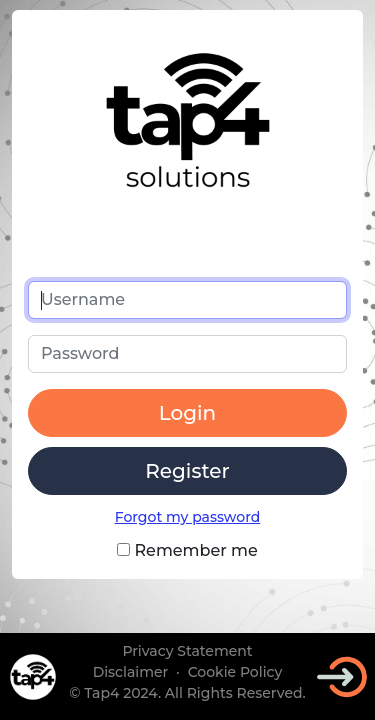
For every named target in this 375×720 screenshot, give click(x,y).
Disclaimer (131, 672)
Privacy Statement (187, 651)
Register (187, 471)
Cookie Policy (235, 672)
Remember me (187, 550)
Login (187, 413)
